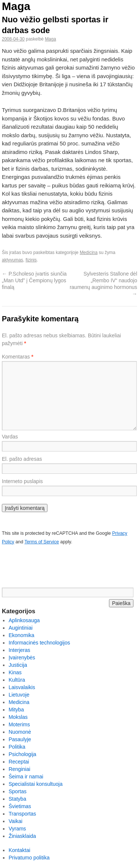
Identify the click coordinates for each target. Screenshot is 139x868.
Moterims (19, 724)
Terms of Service (42, 542)
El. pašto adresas (22, 459)
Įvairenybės (22, 658)
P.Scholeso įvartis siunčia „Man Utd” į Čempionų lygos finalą (34, 280)
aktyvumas (12, 260)
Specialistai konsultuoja (36, 784)
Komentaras (18, 357)
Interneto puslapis (22, 481)
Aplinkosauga (24, 620)
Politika (17, 747)
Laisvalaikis (22, 687)
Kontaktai (19, 850)
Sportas (17, 791)
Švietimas (20, 806)
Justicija (18, 665)
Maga (16, 6)
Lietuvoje (19, 695)
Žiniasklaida (22, 836)
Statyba (17, 799)
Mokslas (18, 717)
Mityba (16, 710)
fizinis (31, 260)
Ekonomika (21, 635)
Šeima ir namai (26, 777)
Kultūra (17, 680)
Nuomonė (20, 732)
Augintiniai (21, 628)
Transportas (22, 814)
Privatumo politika (29, 858)
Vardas (10, 437)
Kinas (15, 672)
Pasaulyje (20, 739)
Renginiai (19, 769)
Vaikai (15, 821)
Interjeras (19, 650)
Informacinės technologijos (39, 643)
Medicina (89, 253)
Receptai (19, 762)
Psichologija (22, 754)
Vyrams (17, 829)
